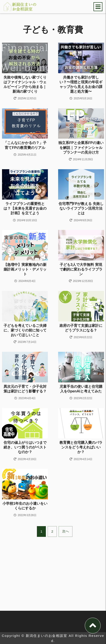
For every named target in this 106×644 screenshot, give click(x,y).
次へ (66, 598)
